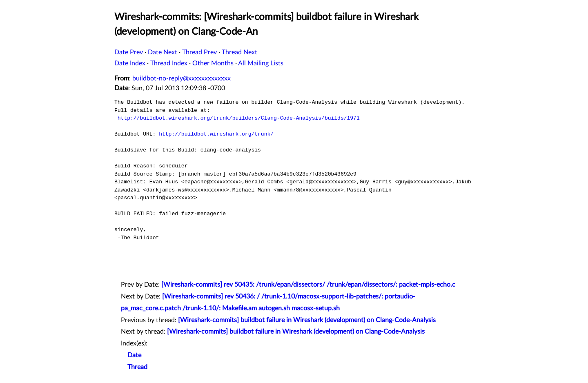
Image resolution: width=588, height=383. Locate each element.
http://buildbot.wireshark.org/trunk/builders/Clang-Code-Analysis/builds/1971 (239, 118)
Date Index (130, 63)
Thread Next (239, 52)
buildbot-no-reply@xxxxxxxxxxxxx (182, 78)
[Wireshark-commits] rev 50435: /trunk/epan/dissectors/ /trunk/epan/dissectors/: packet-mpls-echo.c (308, 285)
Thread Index (169, 63)
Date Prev (129, 52)
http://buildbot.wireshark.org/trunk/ (216, 134)
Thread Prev (199, 52)
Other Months (213, 63)
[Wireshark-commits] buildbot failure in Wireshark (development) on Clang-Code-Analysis (307, 320)
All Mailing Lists (261, 63)
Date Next (163, 52)
